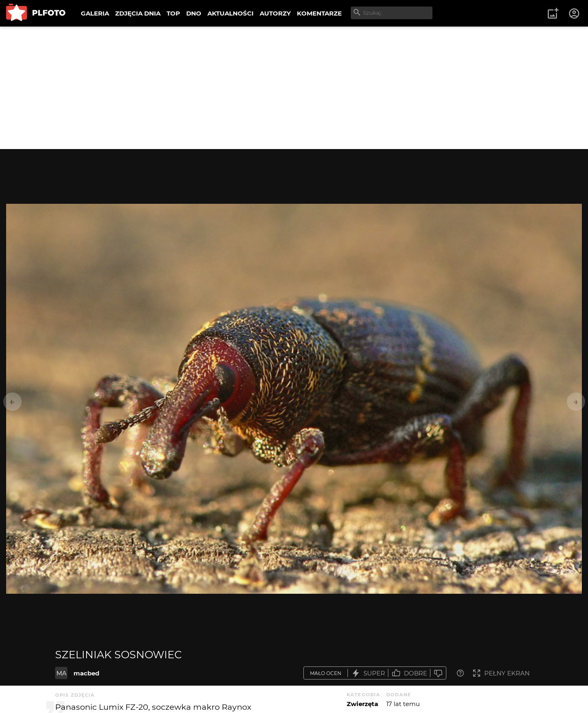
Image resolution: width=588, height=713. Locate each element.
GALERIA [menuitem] (95, 13)
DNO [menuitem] (194, 13)
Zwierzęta (362, 704)
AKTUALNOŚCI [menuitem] (231, 13)
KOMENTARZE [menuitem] (319, 13)
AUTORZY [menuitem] (275, 13)
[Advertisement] (294, 88)
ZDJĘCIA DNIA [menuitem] (138, 13)
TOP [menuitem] (173, 13)
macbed (86, 673)
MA (61, 673)
